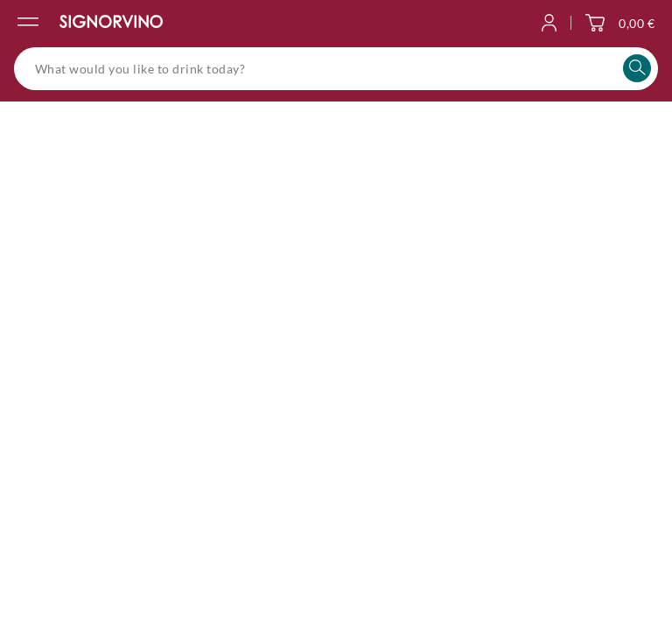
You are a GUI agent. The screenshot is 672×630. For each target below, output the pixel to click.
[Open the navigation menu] (28, 23)
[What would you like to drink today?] (336, 69)
